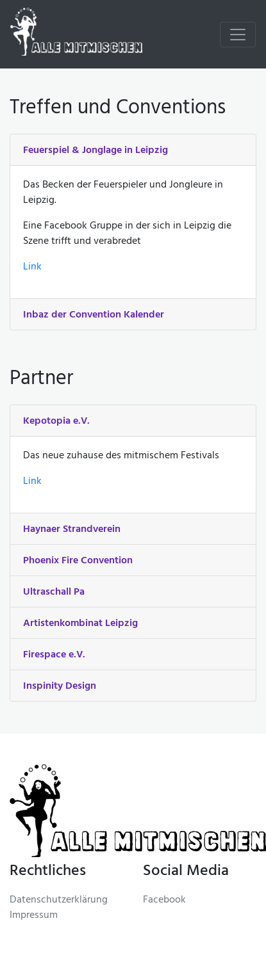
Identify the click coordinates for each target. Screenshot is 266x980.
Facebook (164, 901)
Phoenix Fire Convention (78, 561)
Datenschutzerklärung (59, 901)
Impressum (34, 916)
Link (32, 268)
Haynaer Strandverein (72, 529)
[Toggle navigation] (238, 35)
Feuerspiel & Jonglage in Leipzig (96, 150)
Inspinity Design (60, 686)
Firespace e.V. (54, 655)
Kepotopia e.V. (56, 421)
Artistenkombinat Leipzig (80, 623)
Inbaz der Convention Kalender (94, 315)
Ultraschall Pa (54, 592)
